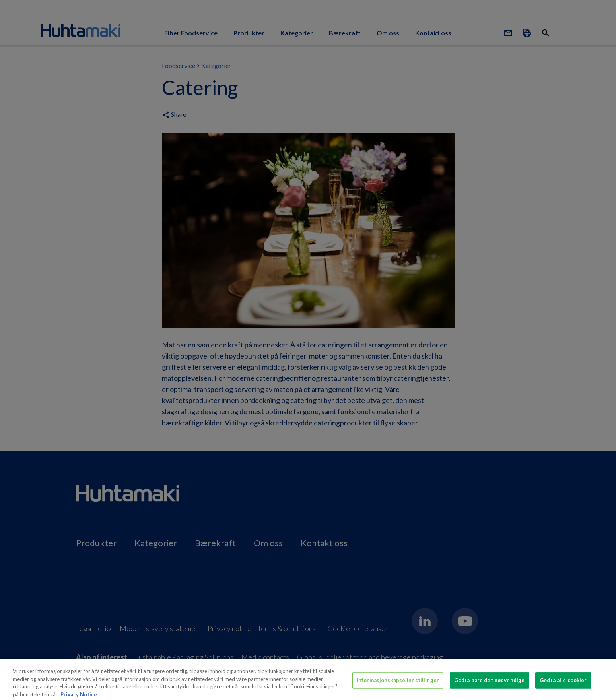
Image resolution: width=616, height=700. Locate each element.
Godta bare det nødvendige (489, 683)
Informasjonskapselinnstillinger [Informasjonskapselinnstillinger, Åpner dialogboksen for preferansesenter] (398, 683)
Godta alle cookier (563, 683)
